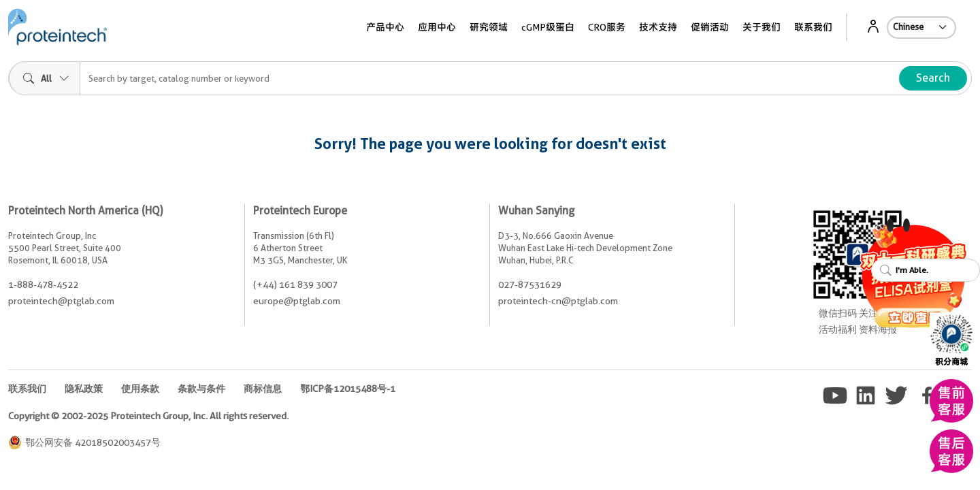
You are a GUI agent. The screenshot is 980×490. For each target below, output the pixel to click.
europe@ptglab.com (297, 301)
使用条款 (140, 389)
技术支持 (658, 27)
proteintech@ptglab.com (61, 301)
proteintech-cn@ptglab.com (558, 301)
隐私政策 (84, 389)
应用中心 (437, 27)
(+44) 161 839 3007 (295, 284)
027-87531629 (530, 284)
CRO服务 (607, 27)
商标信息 (263, 389)
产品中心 (385, 27)
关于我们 (762, 27)
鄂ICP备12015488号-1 (348, 389)
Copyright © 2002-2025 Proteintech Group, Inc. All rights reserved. (148, 416)
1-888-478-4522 (43, 284)
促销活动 (710, 27)
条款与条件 (201, 389)
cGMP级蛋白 (548, 27)
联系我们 (813, 27)
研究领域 (489, 27)
